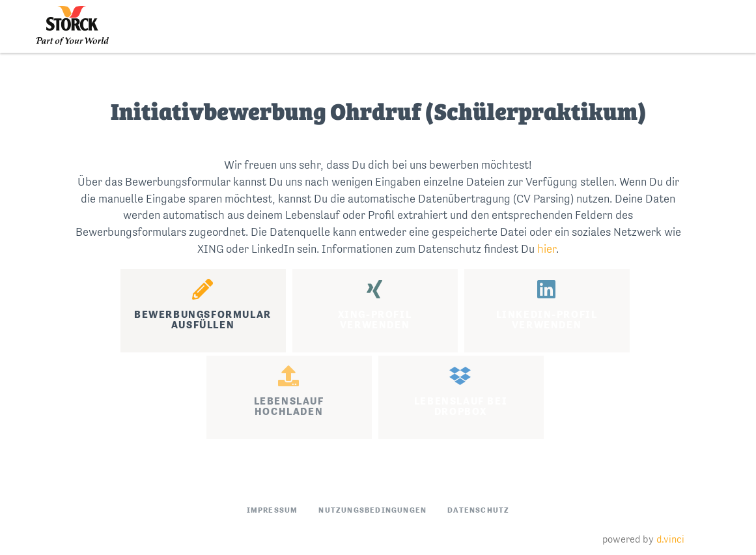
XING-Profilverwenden (375, 305)
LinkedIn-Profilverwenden (547, 305)
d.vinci (670, 539)
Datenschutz (478, 510)
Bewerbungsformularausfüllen (203, 305)
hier (547, 249)
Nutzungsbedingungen (372, 510)
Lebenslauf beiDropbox (461, 391)
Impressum (273, 510)
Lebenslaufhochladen (289, 391)
